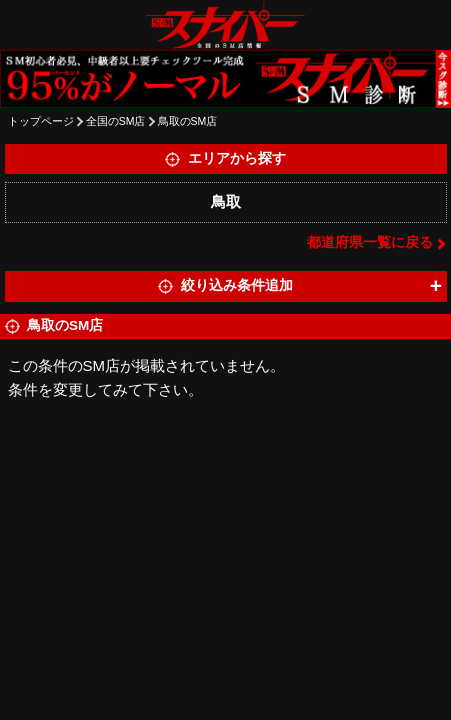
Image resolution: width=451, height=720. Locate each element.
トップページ (41, 121)
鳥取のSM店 (188, 121)
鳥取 (226, 201)
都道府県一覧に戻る (370, 242)
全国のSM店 (116, 121)
